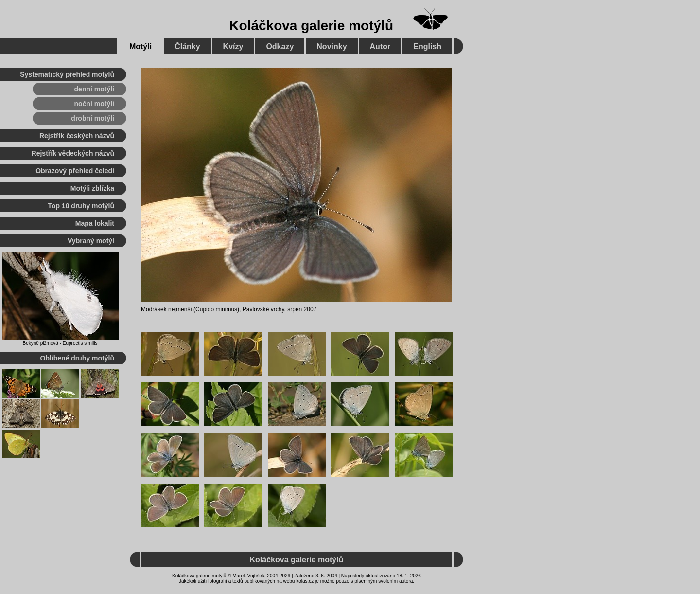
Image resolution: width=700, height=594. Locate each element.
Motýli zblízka (92, 188)
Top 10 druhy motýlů (81, 206)
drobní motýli (93, 118)
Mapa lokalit (95, 223)
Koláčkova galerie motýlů (311, 26)
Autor (380, 46)
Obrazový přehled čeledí (75, 171)
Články (187, 46)
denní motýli (94, 89)
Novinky (332, 46)
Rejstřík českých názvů (77, 136)
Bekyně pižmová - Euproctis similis (60, 343)
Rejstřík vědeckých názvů (73, 153)
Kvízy (233, 46)
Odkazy (280, 46)
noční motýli (94, 104)
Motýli (140, 46)
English (427, 46)
